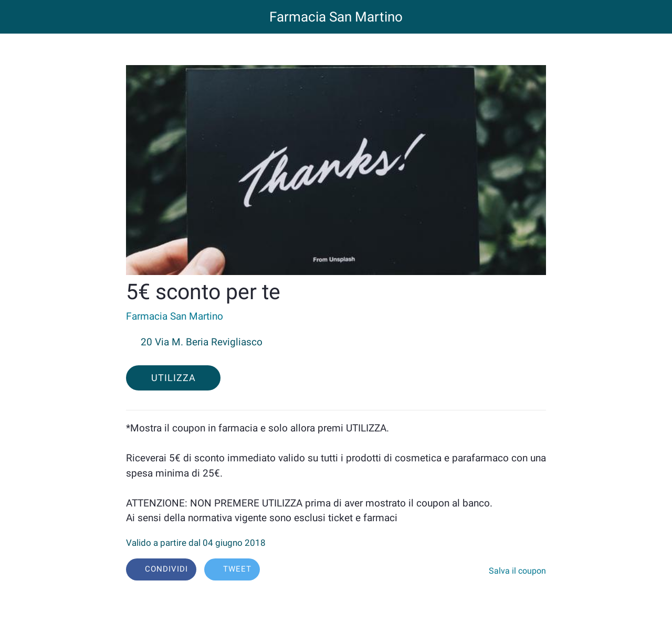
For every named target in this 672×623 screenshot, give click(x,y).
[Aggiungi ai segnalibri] (476, 571)
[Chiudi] (17, 17)
